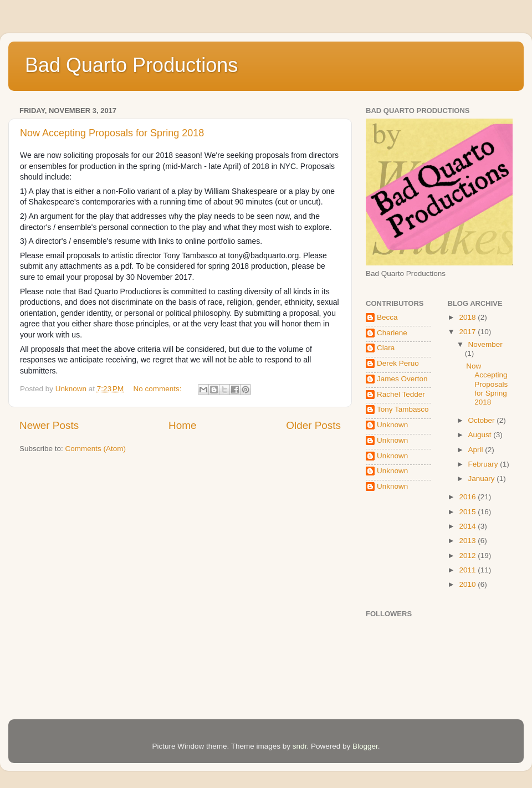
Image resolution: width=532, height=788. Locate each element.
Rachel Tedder (401, 394)
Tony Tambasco (403, 409)
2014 (468, 526)
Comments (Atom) (96, 449)
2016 (468, 497)
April (477, 450)
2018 (468, 317)
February (484, 464)
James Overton (402, 379)
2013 (468, 541)
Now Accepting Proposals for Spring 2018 (112, 133)
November (485, 344)
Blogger (365, 746)
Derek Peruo (398, 363)
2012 (468, 556)
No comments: (159, 389)
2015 (468, 512)
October (483, 420)
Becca (387, 317)
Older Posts (313, 425)
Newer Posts (49, 425)
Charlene (392, 333)
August (481, 435)
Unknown (392, 425)
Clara (386, 348)
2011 (468, 570)
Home (182, 425)
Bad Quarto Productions (131, 65)
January (483, 479)
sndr (300, 746)
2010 (468, 584)
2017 (468, 332)
